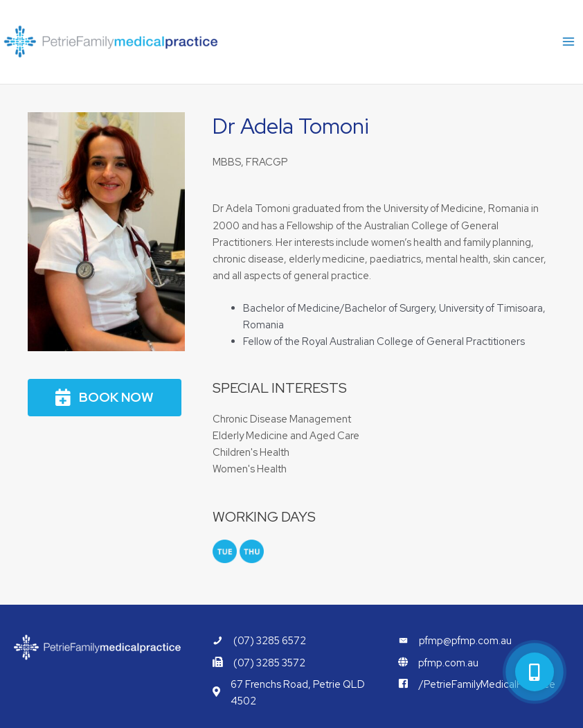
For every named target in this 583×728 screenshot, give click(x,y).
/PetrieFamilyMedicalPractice (487, 684)
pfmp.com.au (448, 663)
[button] (105, 398)
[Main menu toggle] (568, 42)
